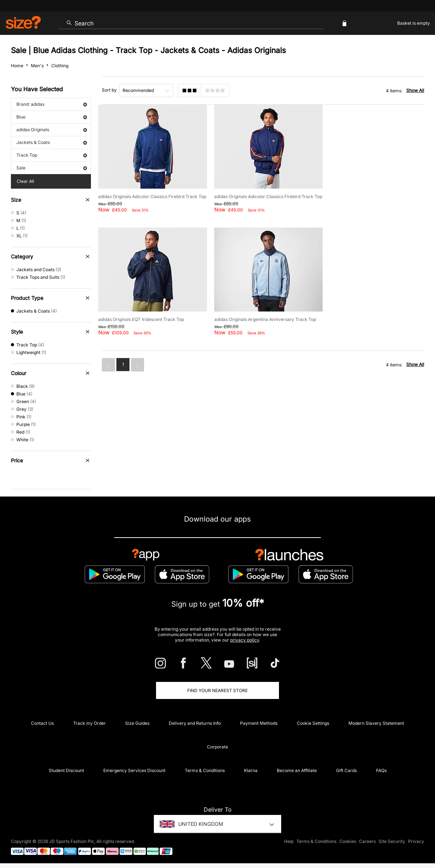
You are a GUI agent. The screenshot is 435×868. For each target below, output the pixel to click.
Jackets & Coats (52, 142)
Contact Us (42, 723)
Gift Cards (346, 770)
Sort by (109, 90)
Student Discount (66, 770)
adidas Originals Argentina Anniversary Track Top (149, 323)
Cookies (348, 841)
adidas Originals (52, 130)
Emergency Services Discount (134, 770)
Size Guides (137, 723)
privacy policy (245, 640)
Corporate (217, 747)
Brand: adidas (52, 104)
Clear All (25, 181)
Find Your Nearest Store (217, 690)
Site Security (392, 841)
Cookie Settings (313, 723)
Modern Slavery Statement (376, 723)
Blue (52, 117)
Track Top (52, 155)
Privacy (416, 841)
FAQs (381, 770)
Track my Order (89, 723)
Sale (52, 168)
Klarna (251, 770)
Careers (367, 841)
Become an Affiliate (297, 770)
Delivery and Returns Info (195, 723)
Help (289, 841)
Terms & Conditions (205, 770)
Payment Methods (259, 723)
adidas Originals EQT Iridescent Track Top (370, 195)
